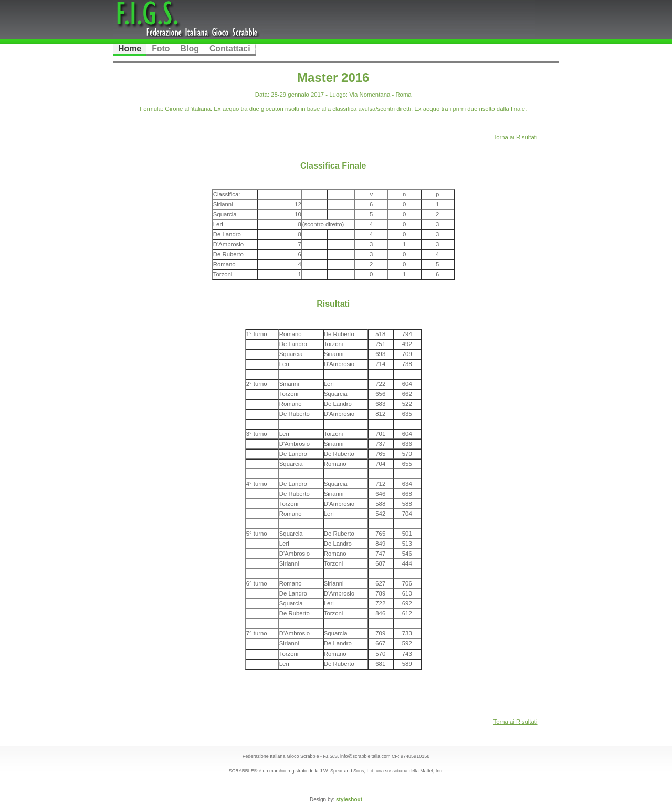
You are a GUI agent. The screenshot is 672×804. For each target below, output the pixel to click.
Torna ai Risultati (516, 137)
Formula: (151, 109)
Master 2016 (333, 77)
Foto (161, 49)
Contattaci (230, 49)
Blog (190, 49)
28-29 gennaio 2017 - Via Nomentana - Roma (340, 95)
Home (130, 49)
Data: (262, 95)
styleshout (349, 800)
